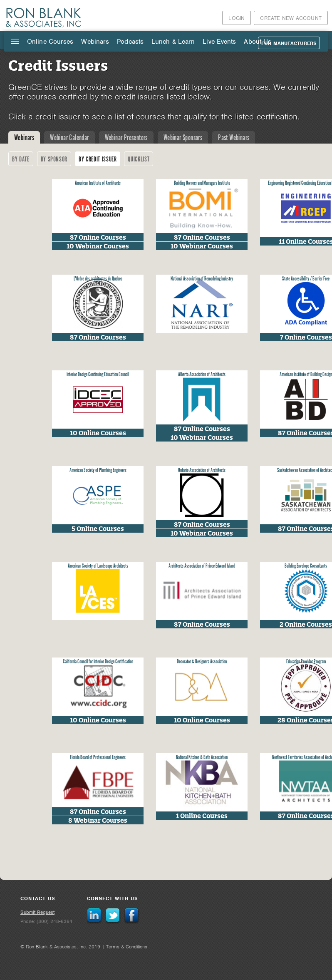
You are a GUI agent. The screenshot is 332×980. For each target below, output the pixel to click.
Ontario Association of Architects (202, 470)
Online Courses (50, 42)
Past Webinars (234, 138)
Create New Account (291, 18)
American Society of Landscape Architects (98, 566)
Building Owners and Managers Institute (202, 183)
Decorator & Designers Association (202, 662)
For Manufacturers (289, 43)
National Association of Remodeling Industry (202, 279)
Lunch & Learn (173, 42)
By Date (21, 160)
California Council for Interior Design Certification (98, 662)
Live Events (219, 42)
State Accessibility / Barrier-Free (306, 279)
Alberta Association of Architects (202, 375)
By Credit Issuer (98, 160)
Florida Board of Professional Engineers (98, 758)
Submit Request (37, 912)
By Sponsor (54, 160)
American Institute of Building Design (306, 375)
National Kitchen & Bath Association (202, 758)
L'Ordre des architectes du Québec (98, 279)
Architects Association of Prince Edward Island (202, 566)
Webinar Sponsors (183, 138)
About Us (258, 42)
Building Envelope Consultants (306, 566)
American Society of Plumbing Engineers (98, 470)
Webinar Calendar (69, 138)
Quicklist (139, 160)
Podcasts (130, 42)
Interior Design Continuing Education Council (98, 375)
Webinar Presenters (126, 138)
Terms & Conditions (127, 947)
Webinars (95, 42)
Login (237, 18)
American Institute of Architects (98, 183)
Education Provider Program (306, 662)
